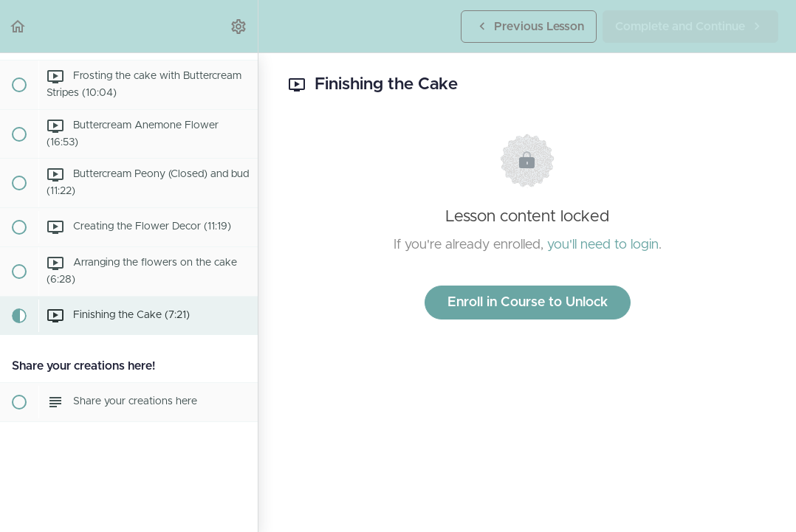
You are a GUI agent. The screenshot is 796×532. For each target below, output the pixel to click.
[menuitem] (239, 26)
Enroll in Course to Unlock (528, 303)
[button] (18, 26)
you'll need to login (603, 245)
